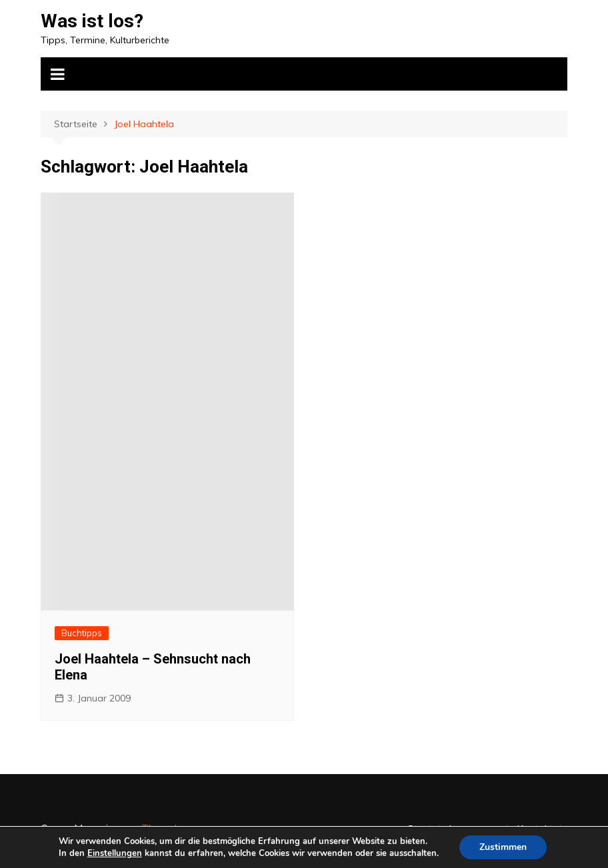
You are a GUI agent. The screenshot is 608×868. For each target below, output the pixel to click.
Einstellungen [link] (115, 853)
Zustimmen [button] (503, 847)
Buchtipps (82, 633)
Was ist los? (92, 21)
